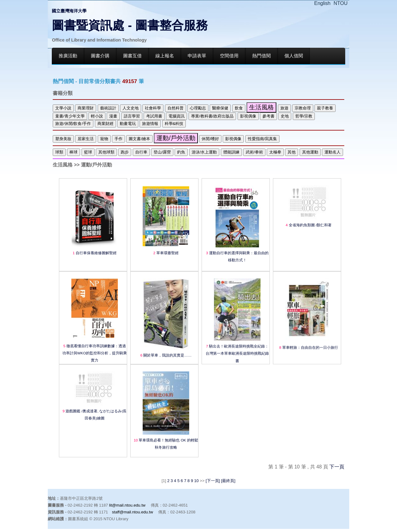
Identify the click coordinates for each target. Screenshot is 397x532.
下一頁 (337, 467)
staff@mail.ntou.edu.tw (132, 512)
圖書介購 (100, 56)
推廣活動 (68, 56)
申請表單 (197, 56)
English (322, 3)
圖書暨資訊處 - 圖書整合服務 (130, 25)
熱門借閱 (261, 56)
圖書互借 (132, 56)
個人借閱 (294, 56)
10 (196, 481)
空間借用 (229, 56)
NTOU (341, 3)
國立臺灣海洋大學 (69, 11)
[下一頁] (213, 481)
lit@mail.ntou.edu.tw (127, 505)
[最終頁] (228, 481)
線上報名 (165, 56)
